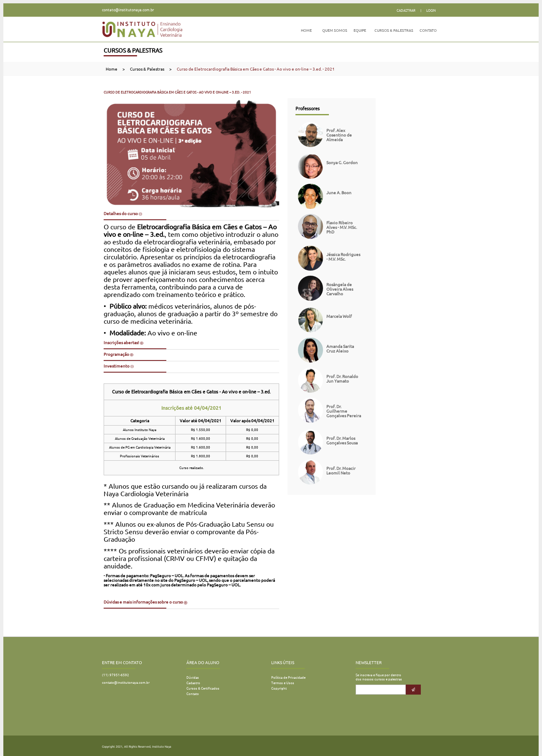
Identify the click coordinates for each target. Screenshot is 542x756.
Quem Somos (335, 30)
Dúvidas (193, 677)
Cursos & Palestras (394, 30)
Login (431, 10)
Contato (428, 30)
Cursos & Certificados (203, 688)
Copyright (279, 688)
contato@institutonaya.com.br (128, 10)
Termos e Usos (283, 683)
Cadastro (193, 683)
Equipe (360, 30)
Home (306, 30)
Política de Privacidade (288, 677)
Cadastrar (406, 10)
